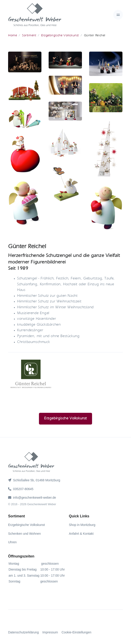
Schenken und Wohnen (24, 534)
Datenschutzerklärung (23, 632)
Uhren (12, 542)
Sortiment (29, 35)
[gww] (35, 15)
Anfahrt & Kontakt (81, 534)
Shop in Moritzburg (82, 525)
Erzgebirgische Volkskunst (60, 35)
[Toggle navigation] (118, 15)
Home (12, 35)
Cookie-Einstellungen (76, 632)
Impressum (50, 632)
